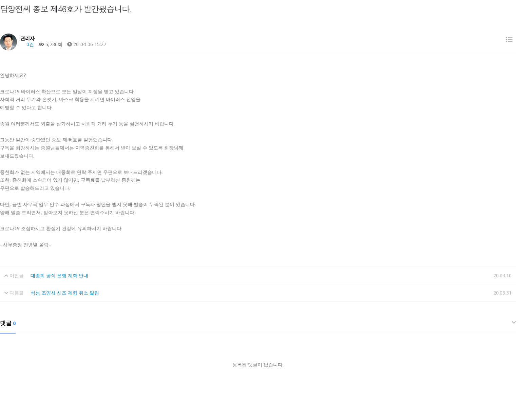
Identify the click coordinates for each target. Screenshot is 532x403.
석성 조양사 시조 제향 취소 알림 (65, 293)
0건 (27, 44)
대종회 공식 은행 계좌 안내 (59, 275)
